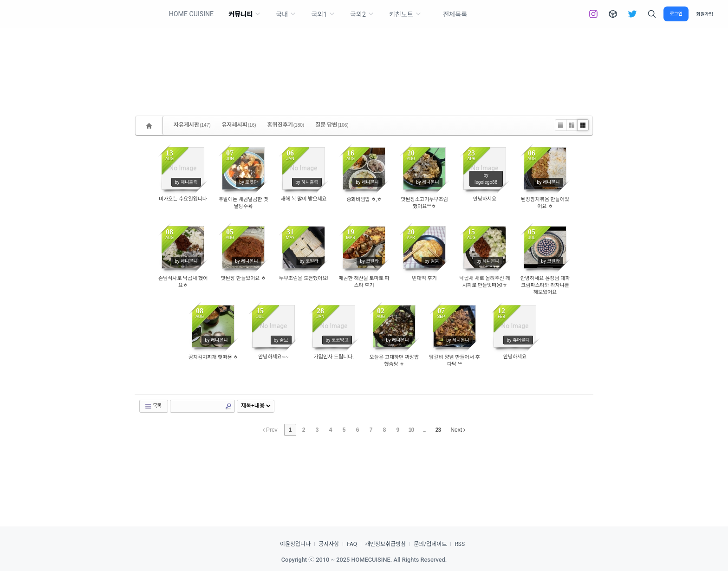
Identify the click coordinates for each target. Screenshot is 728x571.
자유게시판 (192, 125)
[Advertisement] (364, 56)
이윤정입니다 (295, 544)
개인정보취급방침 (385, 544)
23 (438, 430)
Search (228, 406)
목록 (153, 406)
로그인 (676, 14)
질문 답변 (332, 125)
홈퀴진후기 (286, 125)
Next (458, 430)
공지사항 (329, 544)
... (425, 430)
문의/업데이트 (430, 544)
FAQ (352, 544)
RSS (460, 544)
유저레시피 (239, 125)
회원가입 (705, 14)
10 (411, 430)
